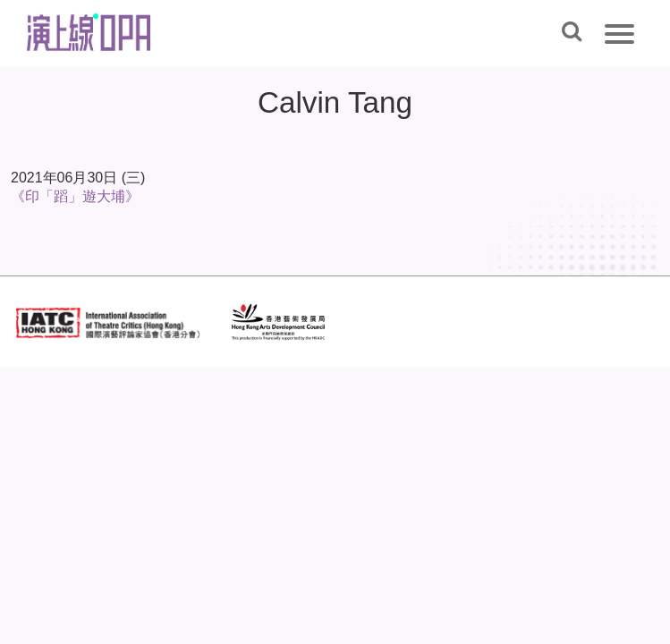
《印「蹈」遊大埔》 (75, 196)
